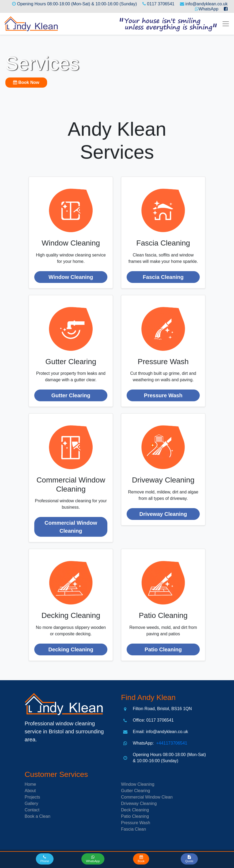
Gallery (31, 803)
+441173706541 (171, 743)
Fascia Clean (133, 829)
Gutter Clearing (71, 395)
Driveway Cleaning (163, 514)
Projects (32, 797)
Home (30, 784)
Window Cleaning (71, 277)
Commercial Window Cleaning (71, 527)
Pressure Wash (163, 395)
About (30, 791)
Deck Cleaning (135, 810)
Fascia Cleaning (163, 277)
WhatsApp (209, 9)
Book (26, 82)
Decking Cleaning (71, 649)
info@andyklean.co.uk (206, 4)
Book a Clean (37, 816)
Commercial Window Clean (147, 797)
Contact (32, 810)
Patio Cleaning (163, 649)
